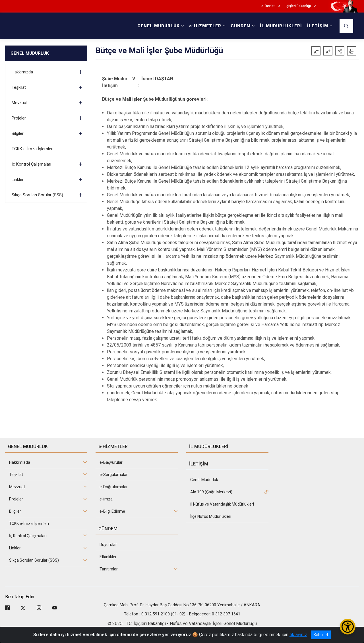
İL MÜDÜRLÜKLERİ (281, 26)
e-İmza (106, 499)
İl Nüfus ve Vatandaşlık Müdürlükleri (222, 504)
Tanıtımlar (109, 569)
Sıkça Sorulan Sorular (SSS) (37, 195)
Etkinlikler (108, 557)
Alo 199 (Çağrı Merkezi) (211, 492)
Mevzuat (20, 103)
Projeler (19, 118)
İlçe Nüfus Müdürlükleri (211, 516)
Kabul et (321, 635)
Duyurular (108, 545)
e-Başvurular (111, 462)
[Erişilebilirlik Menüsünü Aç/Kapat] (348, 627)
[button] (340, 51)
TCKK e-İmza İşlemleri (33, 149)
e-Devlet (268, 6)
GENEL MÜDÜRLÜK (30, 53)
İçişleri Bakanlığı (298, 6)
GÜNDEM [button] (241, 26)
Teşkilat (19, 87)
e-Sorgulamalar (114, 475)
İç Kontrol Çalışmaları (31, 164)
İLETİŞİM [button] (318, 26)
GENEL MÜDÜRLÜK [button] (159, 26)
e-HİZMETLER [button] (205, 26)
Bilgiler (18, 133)
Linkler (18, 180)
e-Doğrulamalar (114, 487)
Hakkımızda (22, 72)
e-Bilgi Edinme (112, 511)
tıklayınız (298, 635)
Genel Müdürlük (204, 480)
